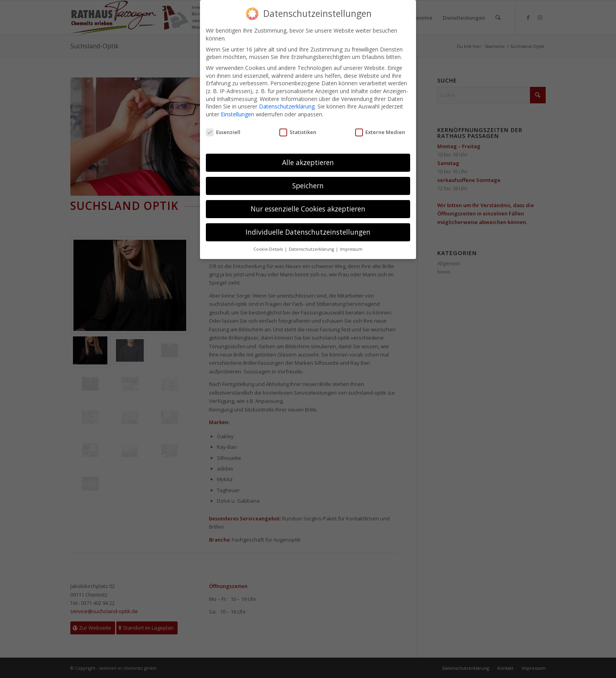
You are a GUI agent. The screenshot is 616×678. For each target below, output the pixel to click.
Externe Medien (380, 131)
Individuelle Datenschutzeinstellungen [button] (308, 232)
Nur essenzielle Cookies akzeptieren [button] (308, 208)
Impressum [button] (351, 249)
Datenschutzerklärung (287, 106)
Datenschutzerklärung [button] (312, 249)
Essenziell (223, 131)
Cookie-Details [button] (269, 249)
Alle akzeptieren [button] (308, 162)
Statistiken (298, 131)
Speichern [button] (308, 185)
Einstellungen (237, 113)
